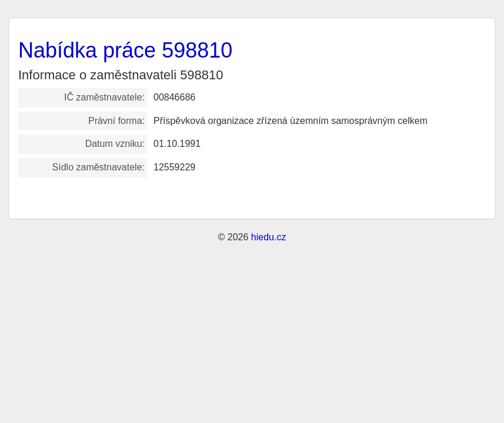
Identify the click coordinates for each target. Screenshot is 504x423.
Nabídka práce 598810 (125, 50)
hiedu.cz (269, 237)
